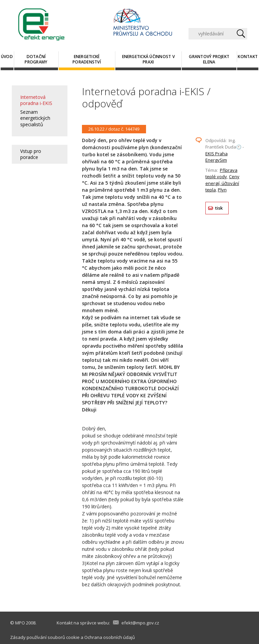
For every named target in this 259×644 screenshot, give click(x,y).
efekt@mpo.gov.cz (140, 623)
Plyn (222, 190)
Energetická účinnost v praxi (148, 59)
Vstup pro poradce (31, 154)
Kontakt (248, 57)
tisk (219, 208)
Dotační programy (36, 59)
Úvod (7, 57)
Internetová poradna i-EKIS (36, 100)
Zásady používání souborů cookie (45, 637)
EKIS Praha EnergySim (217, 157)
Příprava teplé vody (221, 173)
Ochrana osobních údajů (110, 637)
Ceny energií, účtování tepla (222, 183)
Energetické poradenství (87, 59)
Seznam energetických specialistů (35, 118)
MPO (20, 623)
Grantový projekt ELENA (209, 59)
